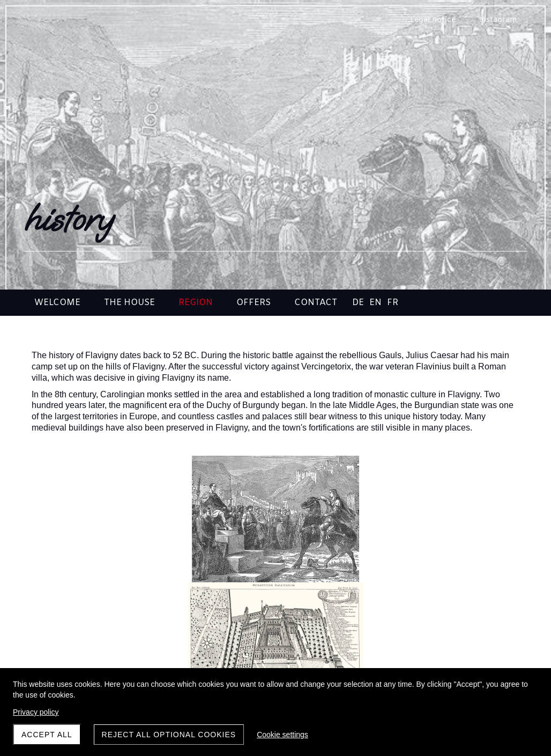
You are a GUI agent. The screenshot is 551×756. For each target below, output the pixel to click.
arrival (440, 637)
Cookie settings (282, 735)
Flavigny (112, 637)
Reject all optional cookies (169, 735)
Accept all (47, 735)
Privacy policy (36, 712)
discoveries (275, 637)
